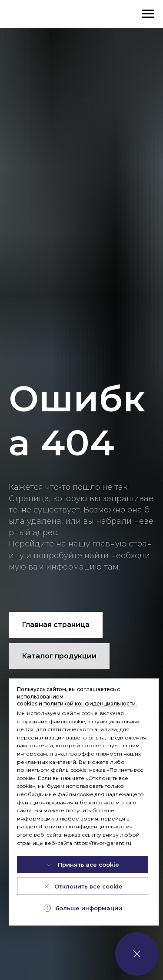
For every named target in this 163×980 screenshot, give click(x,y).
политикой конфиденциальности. (90, 704)
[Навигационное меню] (148, 14)
